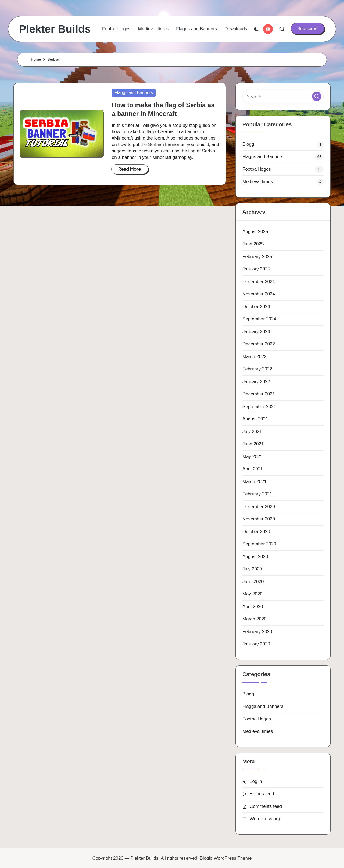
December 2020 (259, 507)
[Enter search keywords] (283, 97)
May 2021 (252, 457)
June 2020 (253, 582)
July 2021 (252, 432)
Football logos (257, 169)
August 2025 (255, 232)
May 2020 (252, 594)
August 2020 (255, 557)
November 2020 (259, 519)
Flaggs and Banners (134, 93)
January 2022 (256, 382)
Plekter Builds (55, 29)
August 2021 (255, 419)
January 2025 (256, 269)
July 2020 (252, 569)
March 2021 (255, 482)
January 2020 (256, 644)
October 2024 (256, 307)
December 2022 (259, 344)
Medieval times (258, 182)
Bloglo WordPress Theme (226, 858)
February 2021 (257, 494)
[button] (308, 28)
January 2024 (256, 332)
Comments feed (266, 806)
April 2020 (253, 607)
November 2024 (259, 294)
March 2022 (255, 357)
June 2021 (253, 444)
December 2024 (259, 282)
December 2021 (259, 394)
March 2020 (255, 619)
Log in (256, 781)
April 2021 (253, 469)
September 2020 (259, 544)
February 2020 (257, 632)
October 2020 (256, 532)
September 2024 (259, 319)
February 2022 (257, 369)
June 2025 (253, 244)
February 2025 (257, 257)
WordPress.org (265, 819)
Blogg (248, 144)
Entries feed (262, 794)
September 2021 (259, 407)
